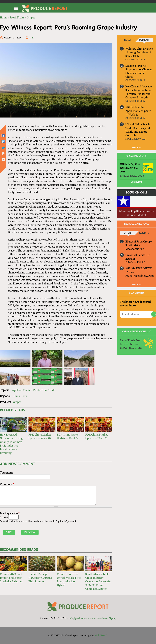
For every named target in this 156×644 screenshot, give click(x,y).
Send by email (3, 160)
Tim (31, 38)
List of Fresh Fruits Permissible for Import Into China (131, 344)
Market (27, 390)
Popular (144, 40)
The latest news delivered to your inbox (135, 304)
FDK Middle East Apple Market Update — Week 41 (138, 111)
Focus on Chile (136, 193)
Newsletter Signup (106, 618)
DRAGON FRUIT (135, 262)
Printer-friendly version (3, 154)
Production (40, 390)
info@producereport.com (82, 618)
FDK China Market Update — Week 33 (68, 436)
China (16, 396)
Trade (52, 390)
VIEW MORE (136, 148)
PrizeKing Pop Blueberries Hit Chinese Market (136, 213)
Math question (10, 513)
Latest (128, 40)
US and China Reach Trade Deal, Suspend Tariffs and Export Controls (138, 130)
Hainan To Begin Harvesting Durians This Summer (40, 578)
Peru (24, 396)
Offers (127, 233)
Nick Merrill (101, 635)
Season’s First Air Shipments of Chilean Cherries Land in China (139, 71)
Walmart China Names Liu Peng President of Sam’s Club (139, 52)
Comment (7, 484)
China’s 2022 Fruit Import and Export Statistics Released (11, 578)
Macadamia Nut (135, 249)
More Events (136, 182)
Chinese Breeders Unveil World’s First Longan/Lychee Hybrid (69, 579)
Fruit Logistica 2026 (132, 176)
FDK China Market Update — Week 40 (40, 436)
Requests (144, 233)
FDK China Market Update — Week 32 (97, 436)
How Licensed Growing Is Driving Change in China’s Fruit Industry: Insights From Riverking (11, 444)
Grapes (17, 402)
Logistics (16, 390)
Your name (7, 472)
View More (136, 285)
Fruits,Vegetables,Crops (140, 276)
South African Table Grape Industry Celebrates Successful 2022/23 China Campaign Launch (98, 581)
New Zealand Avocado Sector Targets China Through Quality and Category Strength (139, 92)
